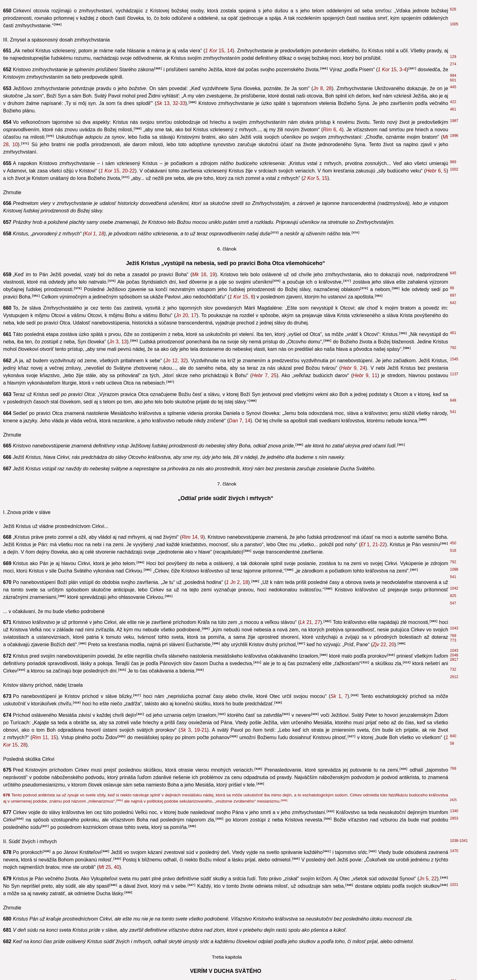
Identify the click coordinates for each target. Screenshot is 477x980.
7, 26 (79, 958)
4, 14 (283, 168)
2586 (453, 267)
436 (453, 16)
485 (453, 5)
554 (452, 308)
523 (453, 919)
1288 (453, 346)
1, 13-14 (121, 539)
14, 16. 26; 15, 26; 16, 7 (347, 141)
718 (452, 273)
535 (452, 378)
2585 (454, 596)
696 (453, 938)
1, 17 (421, 268)
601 (453, 761)
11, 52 (180, 531)
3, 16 (128, 274)
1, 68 (168, 928)
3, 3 (112, 363)
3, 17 (117, 168)
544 (453, 637)
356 (453, 478)
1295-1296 (457, 324)
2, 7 (110, 770)
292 (452, 340)
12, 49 (341, 274)
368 (453, 872)
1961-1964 (459, 581)
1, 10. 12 (83, 973)
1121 (453, 330)
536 (453, 971)
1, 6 (127, 920)
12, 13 (434, 198)
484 (452, 301)
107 (453, 416)
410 (453, 504)
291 (452, 468)
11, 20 (116, 357)
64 (452, 681)
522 (453, 688)
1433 (454, 147)
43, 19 (84, 682)
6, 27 (215, 319)
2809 (454, 511)
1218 (453, 191)
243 (452, 427)
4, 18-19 (220, 781)
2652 (453, 203)
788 (453, 24)
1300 (453, 353)
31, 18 (222, 357)
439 (453, 709)
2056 (453, 364)
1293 (453, 213)
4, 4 (98, 410)
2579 (454, 629)
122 (453, 409)
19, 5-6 (112, 623)
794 (452, 244)
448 (452, 54)
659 (452, 314)
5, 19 (365, 280)
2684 (454, 964)
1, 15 (260, 920)
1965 (454, 846)
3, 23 (263, 505)
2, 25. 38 (201, 689)
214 (453, 839)
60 (452, 523)
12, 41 (316, 710)
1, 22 (328, 319)
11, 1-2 (360, 710)
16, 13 (354, 149)
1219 (453, 372)
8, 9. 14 (176, 168)
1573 (453, 356)
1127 (453, 260)
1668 (453, 360)
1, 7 (188, 965)
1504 (453, 238)
